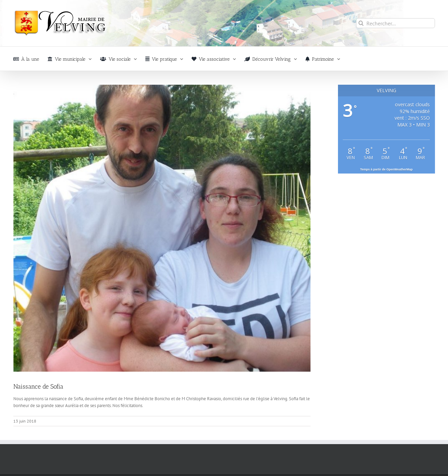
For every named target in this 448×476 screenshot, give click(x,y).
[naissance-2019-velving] (162, 228)
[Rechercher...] (396, 23)
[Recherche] (361, 23)
